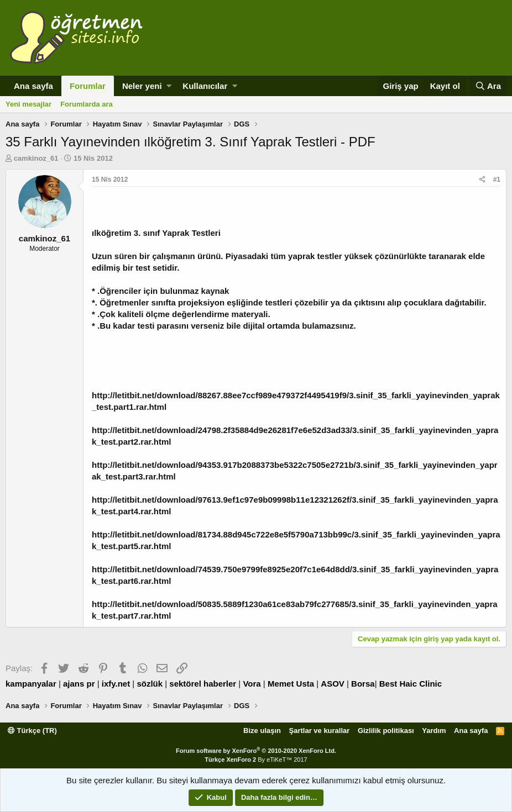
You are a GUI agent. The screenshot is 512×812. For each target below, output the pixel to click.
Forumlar (88, 86)
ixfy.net (116, 684)
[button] (169, 86)
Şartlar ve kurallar (320, 731)
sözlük (150, 684)
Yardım (434, 731)
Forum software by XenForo (256, 751)
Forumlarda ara (87, 104)
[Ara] (488, 86)
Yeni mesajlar (28, 104)
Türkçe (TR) (32, 731)
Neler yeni (142, 86)
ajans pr (79, 684)
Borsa (363, 684)
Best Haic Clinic (411, 684)
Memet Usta (291, 684)
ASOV (333, 684)
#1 (497, 180)
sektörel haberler (203, 684)
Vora (252, 684)
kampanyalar (31, 684)
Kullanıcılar (205, 86)
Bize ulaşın (262, 731)
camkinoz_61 (36, 158)
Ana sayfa (33, 86)
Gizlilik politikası (386, 731)
